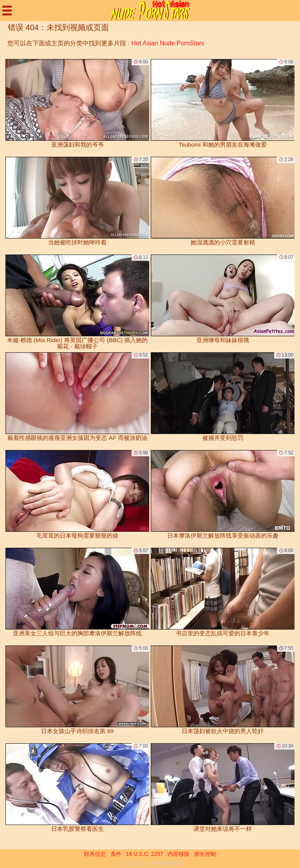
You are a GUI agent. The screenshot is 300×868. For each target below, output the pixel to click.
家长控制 (205, 854)
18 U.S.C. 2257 (145, 854)
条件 (116, 854)
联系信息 (95, 854)
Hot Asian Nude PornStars (168, 43)
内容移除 (179, 854)
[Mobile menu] (7, 11)
